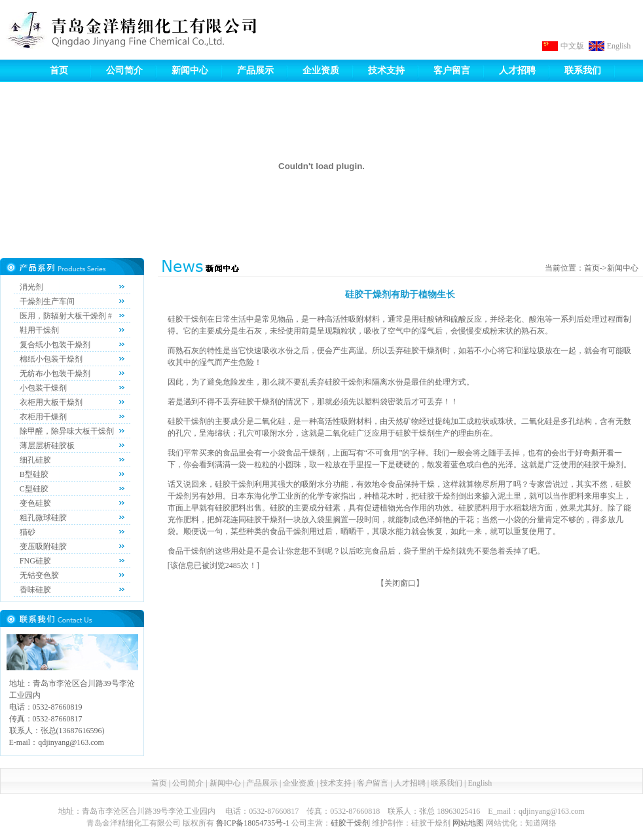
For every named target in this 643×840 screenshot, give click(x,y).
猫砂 (28, 532)
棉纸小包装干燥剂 (51, 359)
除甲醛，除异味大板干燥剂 (67, 431)
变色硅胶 (35, 503)
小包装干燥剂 (43, 388)
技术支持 (386, 70)
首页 (59, 70)
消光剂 (31, 287)
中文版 (572, 46)
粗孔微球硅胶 (43, 518)
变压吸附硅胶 (43, 546)
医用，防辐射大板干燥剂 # (66, 316)
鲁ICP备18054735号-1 (253, 823)
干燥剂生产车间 (47, 301)
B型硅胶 (34, 474)
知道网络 (541, 823)
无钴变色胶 (39, 575)
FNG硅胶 (35, 561)
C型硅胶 (34, 489)
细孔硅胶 (35, 460)
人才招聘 (517, 70)
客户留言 (452, 70)
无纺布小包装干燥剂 (55, 373)
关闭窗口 (400, 583)
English (619, 46)
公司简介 (124, 70)
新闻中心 (190, 70)
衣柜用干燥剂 (43, 417)
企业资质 (321, 70)
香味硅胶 (35, 590)
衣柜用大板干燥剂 (51, 402)
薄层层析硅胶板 (47, 446)
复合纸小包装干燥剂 (55, 345)
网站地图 (468, 823)
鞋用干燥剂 (39, 330)
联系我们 (583, 70)
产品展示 (255, 70)
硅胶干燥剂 (350, 823)
